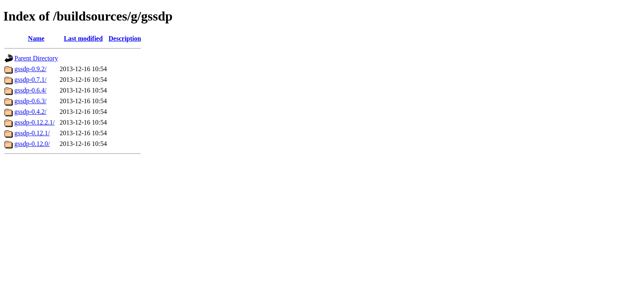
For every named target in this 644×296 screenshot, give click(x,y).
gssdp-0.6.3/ (30, 101)
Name (36, 38)
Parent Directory (36, 58)
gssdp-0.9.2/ (30, 69)
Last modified (83, 38)
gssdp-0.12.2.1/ (34, 122)
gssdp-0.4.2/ (30, 112)
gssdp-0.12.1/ (32, 133)
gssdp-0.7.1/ (30, 80)
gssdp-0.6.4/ (30, 90)
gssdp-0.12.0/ (32, 144)
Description (125, 38)
